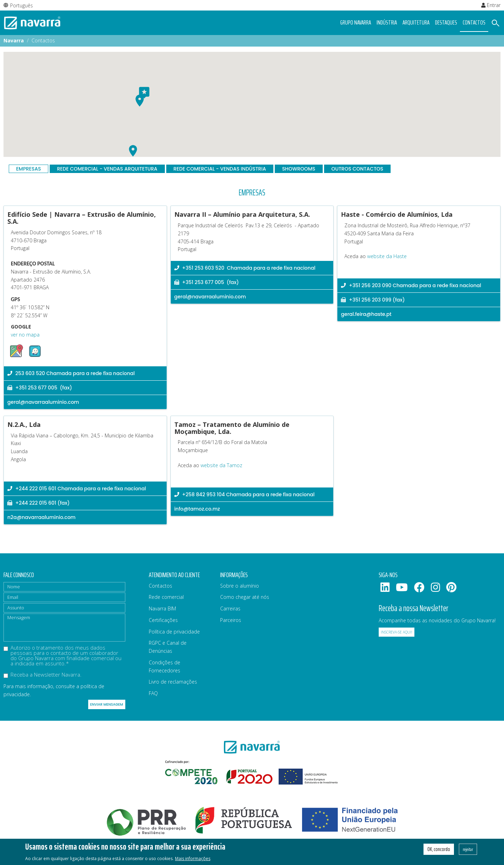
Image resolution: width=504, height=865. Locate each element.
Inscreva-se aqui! (397, 632)
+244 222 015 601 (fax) (38, 503)
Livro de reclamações (173, 682)
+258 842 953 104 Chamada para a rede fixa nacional (244, 494)
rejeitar (468, 849)
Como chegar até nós (245, 597)
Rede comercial (166, 597)
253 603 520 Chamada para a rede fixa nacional (71, 373)
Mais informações (193, 859)
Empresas (29, 169)
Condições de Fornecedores (164, 666)
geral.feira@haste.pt (366, 314)
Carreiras (230, 608)
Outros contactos (357, 169)
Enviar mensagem (107, 704)
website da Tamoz (221, 465)
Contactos (474, 22)
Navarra (14, 40)
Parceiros (231, 620)
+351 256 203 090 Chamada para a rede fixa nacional (411, 285)
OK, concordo (439, 849)
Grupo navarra (356, 22)
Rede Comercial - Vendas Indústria (220, 169)
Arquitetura (416, 22)
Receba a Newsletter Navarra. (43, 675)
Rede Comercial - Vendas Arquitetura (107, 169)
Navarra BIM (162, 608)
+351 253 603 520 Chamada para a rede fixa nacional (245, 268)
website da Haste (387, 256)
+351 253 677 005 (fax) (40, 388)
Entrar (491, 5)
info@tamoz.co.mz (197, 509)
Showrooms (299, 169)
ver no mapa (25, 335)
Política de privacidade (174, 632)
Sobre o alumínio (240, 586)
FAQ (153, 693)
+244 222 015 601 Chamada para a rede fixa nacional (77, 489)
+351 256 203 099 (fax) (373, 300)
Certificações (163, 620)
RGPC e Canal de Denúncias (168, 647)
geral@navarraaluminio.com (43, 402)
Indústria (387, 22)
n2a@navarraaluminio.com (41, 517)
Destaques (446, 22)
